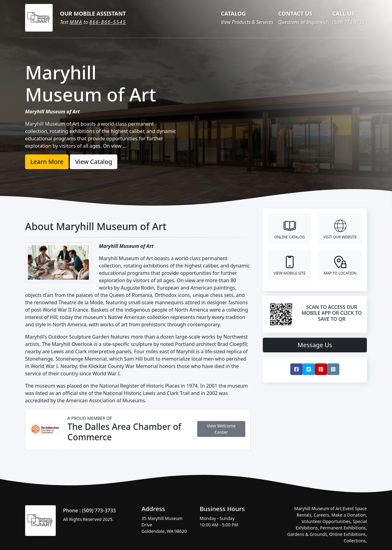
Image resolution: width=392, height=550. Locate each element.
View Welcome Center (221, 429)
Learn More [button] (47, 162)
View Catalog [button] (94, 162)
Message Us (315, 345)
